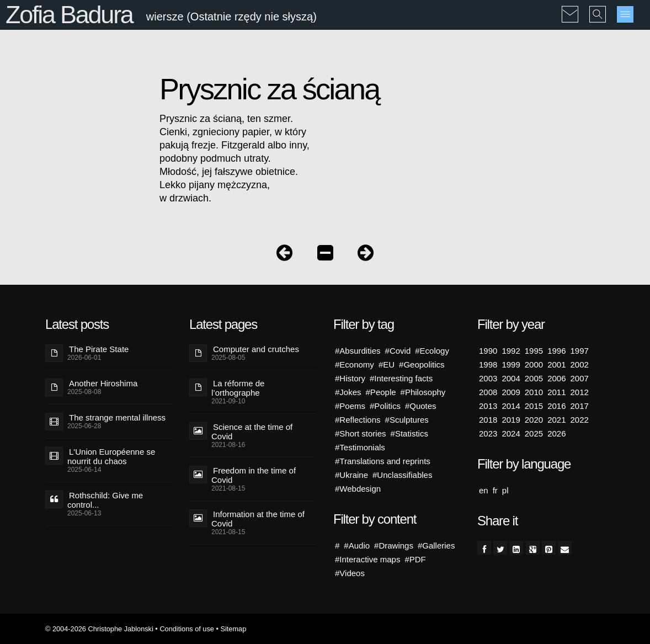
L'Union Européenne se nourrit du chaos (111, 456)
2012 (580, 392)
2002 (580, 364)
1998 (488, 364)
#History (350, 378)
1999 (511, 364)
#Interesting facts (401, 378)
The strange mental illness (117, 417)
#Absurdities (358, 351)
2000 (534, 364)
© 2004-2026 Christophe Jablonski (99, 629)
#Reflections (358, 420)
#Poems (350, 406)
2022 (580, 420)
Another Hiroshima (103, 383)
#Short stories (361, 433)
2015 (534, 406)
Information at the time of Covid (258, 519)
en (484, 490)
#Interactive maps (367, 559)
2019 (511, 420)
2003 (488, 378)
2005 (534, 378)
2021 (556, 420)
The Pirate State (99, 349)
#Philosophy (423, 392)
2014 (511, 406)
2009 (511, 392)
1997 (580, 351)
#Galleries (436, 545)
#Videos (350, 573)
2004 (511, 378)
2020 (534, 420)
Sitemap (233, 629)
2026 (556, 433)
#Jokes (348, 392)
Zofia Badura (69, 15)
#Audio (357, 545)
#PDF (415, 559)
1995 (534, 351)
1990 (488, 351)
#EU (387, 364)
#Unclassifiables (402, 475)
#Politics (385, 406)
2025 (534, 433)
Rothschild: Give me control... (105, 500)
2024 (511, 433)
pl (505, 490)
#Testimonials (360, 447)
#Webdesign (358, 489)
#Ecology (432, 351)
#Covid (398, 351)
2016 (556, 406)
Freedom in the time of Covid (254, 475)
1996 (556, 351)
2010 (534, 392)
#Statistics (409, 433)
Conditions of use (187, 629)
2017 (580, 406)
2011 (556, 392)
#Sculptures (407, 420)
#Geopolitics (422, 364)
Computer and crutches (256, 349)
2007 (580, 378)
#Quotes (421, 406)
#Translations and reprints (383, 461)
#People (381, 392)
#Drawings (394, 545)
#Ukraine (351, 475)
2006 (556, 378)
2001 (556, 364)
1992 (511, 351)
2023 (488, 433)
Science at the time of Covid (252, 432)
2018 (488, 420)
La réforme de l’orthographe (238, 388)
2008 (488, 392)
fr (495, 490)
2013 (488, 406)
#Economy (355, 364)
